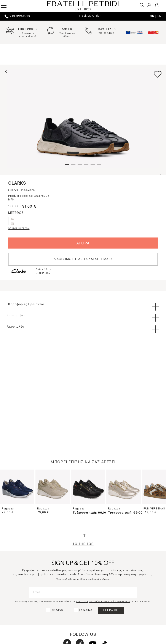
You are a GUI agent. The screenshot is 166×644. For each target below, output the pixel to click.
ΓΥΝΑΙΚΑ (86, 610)
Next (159, 491)
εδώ (48, 273)
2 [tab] (73, 166)
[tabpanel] (83, 119)
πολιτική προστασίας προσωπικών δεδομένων (103, 601)
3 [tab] (80, 166)
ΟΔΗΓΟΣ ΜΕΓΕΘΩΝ (19, 228)
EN (160, 16)
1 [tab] (67, 166)
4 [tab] (86, 166)
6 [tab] (99, 166)
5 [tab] (93, 166)
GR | (154, 16)
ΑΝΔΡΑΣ (58, 610)
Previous (7, 491)
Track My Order (90, 16)
